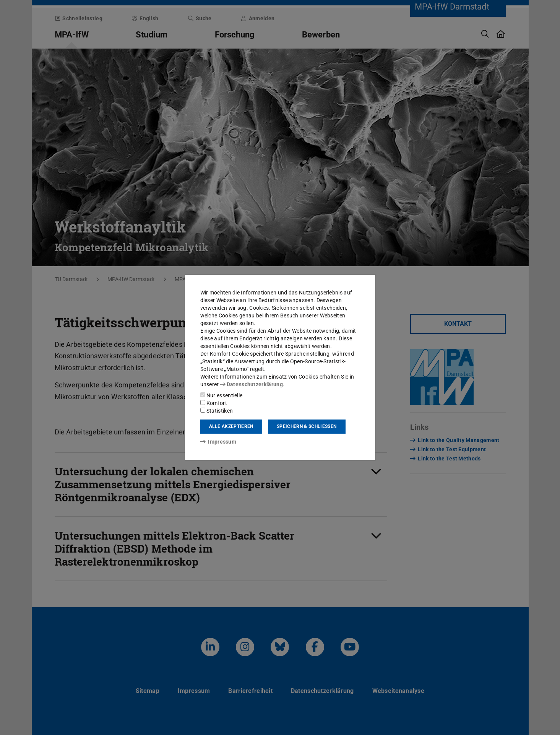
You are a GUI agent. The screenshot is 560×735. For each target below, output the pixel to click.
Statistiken (217, 411)
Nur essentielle (222, 395)
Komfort (214, 403)
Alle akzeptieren (231, 426)
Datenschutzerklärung (252, 384)
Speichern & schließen (307, 426)
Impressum (218, 442)
